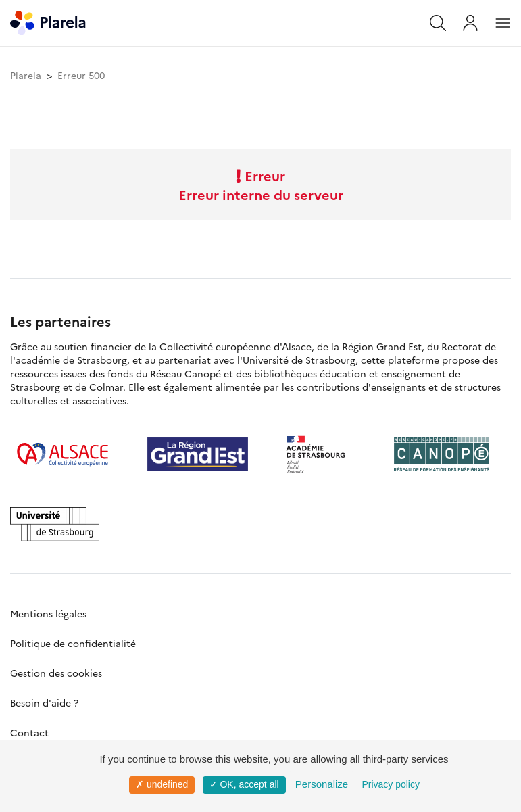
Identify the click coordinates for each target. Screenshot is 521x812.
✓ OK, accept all (244, 784)
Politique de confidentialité (73, 643)
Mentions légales (48, 613)
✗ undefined (162, 784)
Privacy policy (391, 784)
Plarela (26, 75)
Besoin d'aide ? (44, 702)
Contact (29, 732)
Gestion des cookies (56, 673)
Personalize (322, 784)
